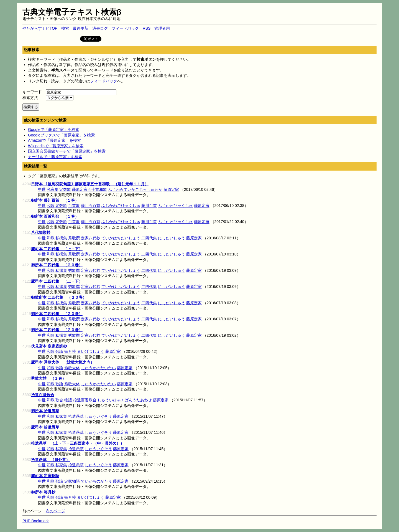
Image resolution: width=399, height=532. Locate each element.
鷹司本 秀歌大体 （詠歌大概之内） (63, 362)
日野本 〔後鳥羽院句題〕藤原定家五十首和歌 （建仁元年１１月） (90, 184)
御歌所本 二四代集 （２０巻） (59, 297)
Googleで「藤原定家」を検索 (54, 130)
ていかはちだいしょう (121, 238)
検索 (65, 28)
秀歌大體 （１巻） (48, 378)
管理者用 (162, 28)
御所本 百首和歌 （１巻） (55, 216)
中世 (42, 189)
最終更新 (81, 28)
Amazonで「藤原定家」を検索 (54, 140)
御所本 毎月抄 (43, 492)
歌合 (59, 400)
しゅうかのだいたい (98, 368)
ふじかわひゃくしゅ (175, 206)
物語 (68, 400)
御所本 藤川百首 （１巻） (55, 200)
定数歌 (65, 189)
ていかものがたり (96, 481)
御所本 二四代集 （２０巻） (57, 265)
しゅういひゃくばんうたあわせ (125, 400)
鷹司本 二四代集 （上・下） (57, 249)
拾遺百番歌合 (43, 395)
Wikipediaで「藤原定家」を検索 (56, 146)
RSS (147, 28)
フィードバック (125, 28)
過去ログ (100, 28)
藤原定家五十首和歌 (89, 189)
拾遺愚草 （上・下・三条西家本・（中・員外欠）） (78, 443)
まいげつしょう (91, 351)
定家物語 (72, 481)
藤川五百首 (91, 206)
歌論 (59, 351)
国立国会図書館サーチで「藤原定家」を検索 (67, 151)
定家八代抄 (91, 238)
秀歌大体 (72, 368)
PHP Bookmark (36, 521)
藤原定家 (171, 189)
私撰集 (61, 238)
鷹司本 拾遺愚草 (45, 427)
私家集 (53, 189)
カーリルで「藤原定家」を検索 (55, 157)
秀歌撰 (74, 238)
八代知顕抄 (41, 232)
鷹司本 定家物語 (45, 476)
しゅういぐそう (98, 416)
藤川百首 (149, 206)
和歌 (51, 206)
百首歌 (74, 206)
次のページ (55, 511)
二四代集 (149, 238)
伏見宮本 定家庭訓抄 (49, 346)
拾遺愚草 (76, 416)
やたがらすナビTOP (40, 28)
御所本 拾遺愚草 (45, 411)
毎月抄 (70, 351)
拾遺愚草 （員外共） (50, 460)
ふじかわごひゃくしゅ (121, 206)
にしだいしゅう (172, 238)
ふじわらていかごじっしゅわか (135, 189)
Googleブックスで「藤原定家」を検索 (61, 135)
